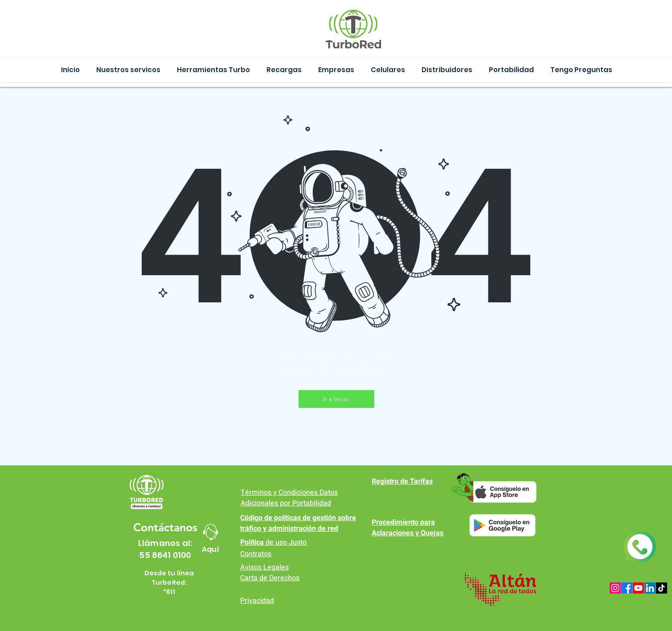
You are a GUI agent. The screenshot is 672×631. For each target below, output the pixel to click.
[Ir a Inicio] (336, 399)
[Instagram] (615, 588)
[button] (213, 70)
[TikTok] (662, 588)
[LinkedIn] (650, 588)
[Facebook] (627, 588)
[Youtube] (638, 588)
